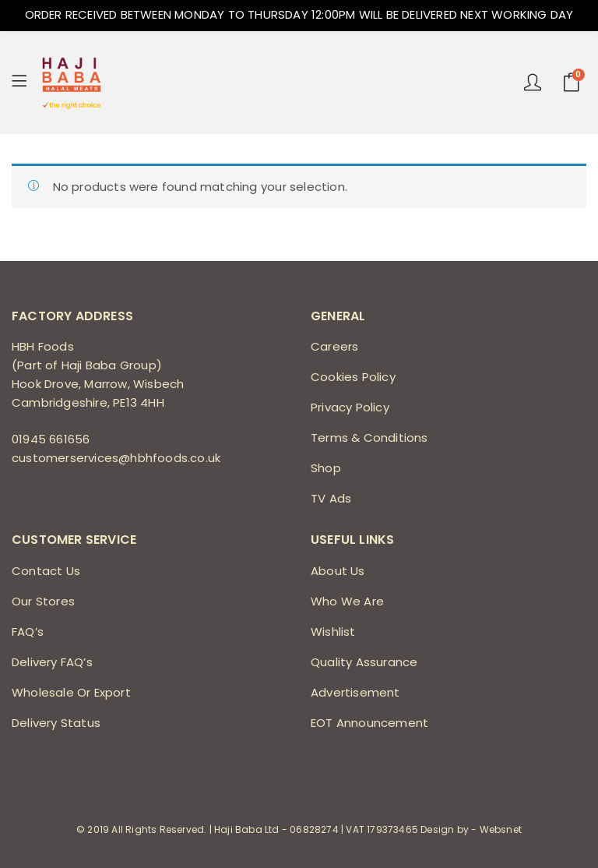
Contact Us (46, 571)
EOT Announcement (369, 723)
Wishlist (333, 632)
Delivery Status (56, 723)
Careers (334, 346)
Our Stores (43, 601)
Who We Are (347, 601)
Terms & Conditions (369, 438)
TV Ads (331, 498)
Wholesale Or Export (71, 692)
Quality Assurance (364, 662)
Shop (326, 468)
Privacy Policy (350, 407)
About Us (338, 571)
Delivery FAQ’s (52, 662)
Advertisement (355, 692)
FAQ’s (28, 632)
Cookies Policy (353, 377)
